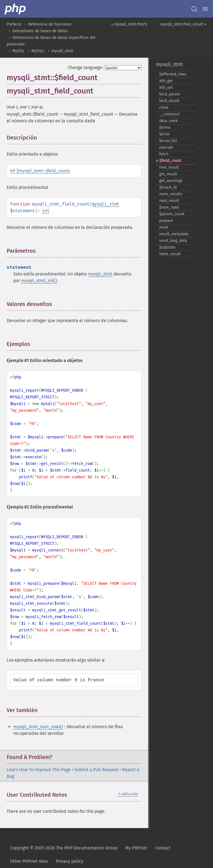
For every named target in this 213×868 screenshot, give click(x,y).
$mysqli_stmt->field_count (43, 171)
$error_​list (168, 141)
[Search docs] (194, 9)
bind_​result (169, 101)
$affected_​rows (173, 74)
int (13, 171)
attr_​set (166, 88)
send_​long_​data (173, 241)
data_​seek (168, 121)
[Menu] (205, 9)
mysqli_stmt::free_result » (183, 24)
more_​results (171, 194)
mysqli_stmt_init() (39, 281)
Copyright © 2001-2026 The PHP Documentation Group (64, 848)
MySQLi (38, 51)
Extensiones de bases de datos (40, 31)
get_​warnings (171, 181)
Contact (163, 848)
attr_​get (166, 81)
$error (164, 134)
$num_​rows (169, 207)
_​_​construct (169, 114)
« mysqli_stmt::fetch (129, 24)
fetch (164, 154)
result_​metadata (174, 234)
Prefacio (14, 24)
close (164, 107)
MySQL (18, 51)
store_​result (170, 254)
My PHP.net (136, 848)
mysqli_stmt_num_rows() (38, 727)
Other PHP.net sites (29, 861)
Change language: (85, 68)
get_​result (168, 174)
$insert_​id (168, 187)
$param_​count (172, 214)
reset (164, 227)
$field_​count (170, 161)
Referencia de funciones (50, 24)
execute (166, 147)
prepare (166, 221)
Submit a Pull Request (96, 770)
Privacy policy (69, 861)
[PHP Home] (16, 9)
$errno (165, 127)
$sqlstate (167, 247)
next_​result (169, 201)
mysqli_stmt (62, 51)
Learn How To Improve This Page (39, 770)
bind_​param (170, 94)
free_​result (169, 167)
